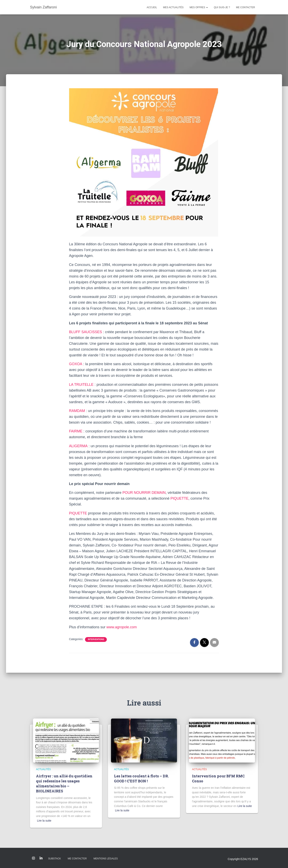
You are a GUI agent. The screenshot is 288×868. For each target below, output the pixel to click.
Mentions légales (105, 859)
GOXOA (75, 364)
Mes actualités (173, 7)
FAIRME (76, 431)
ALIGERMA (78, 446)
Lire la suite (44, 821)
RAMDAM (77, 411)
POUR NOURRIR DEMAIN (144, 493)
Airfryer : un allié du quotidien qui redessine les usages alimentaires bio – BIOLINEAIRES (64, 784)
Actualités (43, 769)
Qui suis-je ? (222, 7)
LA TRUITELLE (81, 385)
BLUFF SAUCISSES (85, 332)
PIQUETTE (179, 498)
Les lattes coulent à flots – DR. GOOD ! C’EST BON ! (141, 778)
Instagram (33, 858)
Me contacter (245, 7)
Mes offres (199, 7)
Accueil (152, 7)
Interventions (96, 639)
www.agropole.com (122, 627)
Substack (55, 859)
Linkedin (41, 858)
